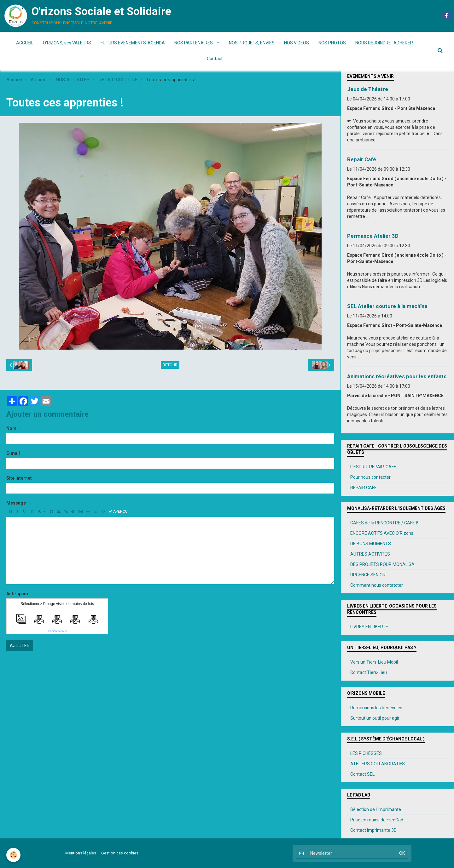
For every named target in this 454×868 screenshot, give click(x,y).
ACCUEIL (25, 43)
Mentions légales (81, 853)
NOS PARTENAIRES (194, 43)
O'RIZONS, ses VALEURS (67, 43)
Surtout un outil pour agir (375, 718)
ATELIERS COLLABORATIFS (378, 764)
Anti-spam (17, 594)
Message (16, 503)
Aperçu (118, 511)
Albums (39, 80)
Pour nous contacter (370, 477)
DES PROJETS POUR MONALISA (382, 564)
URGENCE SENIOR (368, 575)
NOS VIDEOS (297, 43)
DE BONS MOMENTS (371, 544)
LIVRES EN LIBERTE (369, 627)
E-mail (13, 453)
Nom (11, 428)
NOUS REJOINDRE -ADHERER (384, 43)
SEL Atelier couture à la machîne (387, 306)
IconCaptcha (56, 631)
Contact (215, 59)
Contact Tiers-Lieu (369, 672)
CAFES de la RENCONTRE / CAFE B (384, 523)
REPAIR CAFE (364, 488)
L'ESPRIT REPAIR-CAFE (373, 467)
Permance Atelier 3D (373, 236)
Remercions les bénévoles (376, 708)
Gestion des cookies (120, 853)
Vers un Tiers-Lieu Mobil (374, 662)
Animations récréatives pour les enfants (397, 376)
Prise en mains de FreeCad (377, 820)
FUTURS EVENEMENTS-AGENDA (133, 43)
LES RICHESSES (366, 753)
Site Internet (19, 478)
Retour (170, 365)
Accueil (14, 80)
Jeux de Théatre (368, 89)
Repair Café (362, 159)
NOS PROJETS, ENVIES (252, 43)
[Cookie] (13, 855)
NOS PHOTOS (332, 43)
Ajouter (20, 646)
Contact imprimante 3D (373, 830)
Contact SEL (362, 774)
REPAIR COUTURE (118, 80)
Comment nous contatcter (377, 585)
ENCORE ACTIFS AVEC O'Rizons (382, 533)
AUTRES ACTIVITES (370, 554)
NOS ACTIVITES (73, 80)
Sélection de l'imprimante (376, 809)
